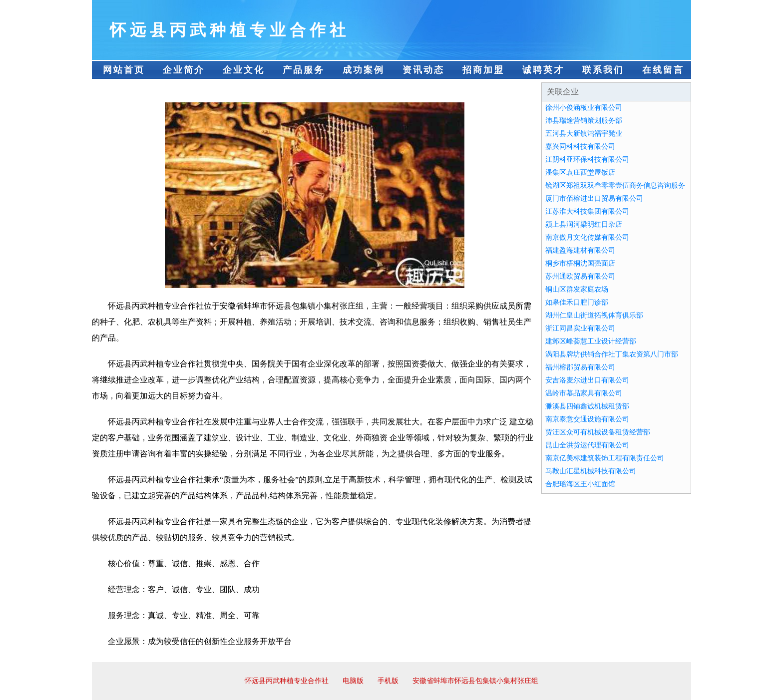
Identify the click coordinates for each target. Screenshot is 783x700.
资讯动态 (423, 70)
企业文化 (244, 70)
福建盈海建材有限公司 (580, 250)
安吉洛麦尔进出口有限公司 (587, 380)
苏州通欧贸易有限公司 (580, 276)
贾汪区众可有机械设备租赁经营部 (598, 432)
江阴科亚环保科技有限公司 (587, 160)
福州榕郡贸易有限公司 (580, 367)
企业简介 (184, 70)
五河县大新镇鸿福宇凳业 (584, 134)
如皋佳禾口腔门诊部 (577, 302)
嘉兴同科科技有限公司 (580, 147)
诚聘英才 (543, 70)
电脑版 (353, 681)
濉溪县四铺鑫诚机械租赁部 (587, 406)
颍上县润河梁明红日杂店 (584, 224)
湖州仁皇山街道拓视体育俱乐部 (594, 315)
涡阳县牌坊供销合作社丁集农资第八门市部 (612, 354)
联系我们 (603, 70)
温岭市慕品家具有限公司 (584, 393)
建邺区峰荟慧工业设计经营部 (591, 341)
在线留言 (663, 70)
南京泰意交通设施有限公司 (587, 419)
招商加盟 (483, 70)
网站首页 (124, 70)
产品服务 (304, 70)
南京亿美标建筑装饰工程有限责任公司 (605, 458)
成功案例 (364, 70)
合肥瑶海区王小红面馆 (580, 484)
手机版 (388, 681)
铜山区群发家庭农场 (577, 289)
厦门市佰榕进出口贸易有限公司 (594, 198)
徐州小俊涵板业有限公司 (584, 108)
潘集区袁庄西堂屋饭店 (580, 173)
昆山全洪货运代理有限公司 (587, 445)
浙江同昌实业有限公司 (580, 328)
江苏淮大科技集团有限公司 (587, 211)
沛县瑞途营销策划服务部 (584, 121)
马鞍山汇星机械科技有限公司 (591, 471)
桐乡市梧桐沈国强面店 (580, 263)
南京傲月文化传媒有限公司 (587, 237)
